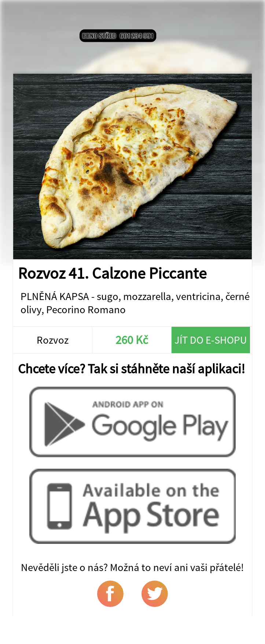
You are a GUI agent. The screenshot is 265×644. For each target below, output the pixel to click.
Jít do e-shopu (211, 340)
